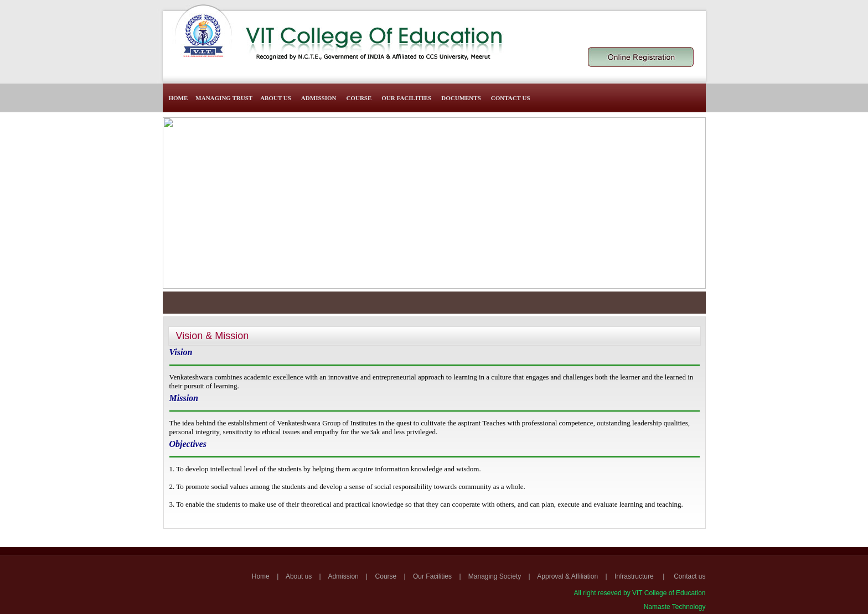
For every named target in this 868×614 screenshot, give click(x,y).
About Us (276, 98)
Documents (461, 98)
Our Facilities (406, 98)
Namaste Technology (675, 607)
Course (359, 98)
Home (179, 98)
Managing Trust (224, 98)
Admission (319, 98)
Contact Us (511, 98)
